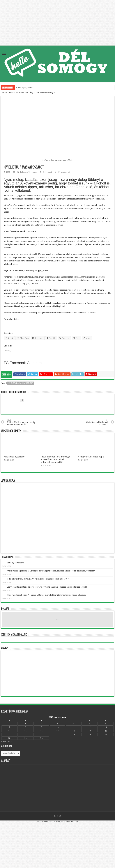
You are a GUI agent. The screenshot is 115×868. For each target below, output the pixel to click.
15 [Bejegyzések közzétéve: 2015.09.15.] (25, 731)
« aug (4, 741)
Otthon (4, 93)
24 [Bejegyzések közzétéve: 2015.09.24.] (57, 734)
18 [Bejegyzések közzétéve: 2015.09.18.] (74, 731)
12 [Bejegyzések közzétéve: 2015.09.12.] (90, 727)
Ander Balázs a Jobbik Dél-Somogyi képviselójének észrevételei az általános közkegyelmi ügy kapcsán (51, 571)
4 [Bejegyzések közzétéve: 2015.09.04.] (73, 724)
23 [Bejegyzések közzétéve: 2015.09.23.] (41, 734)
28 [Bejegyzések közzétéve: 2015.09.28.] (9, 738)
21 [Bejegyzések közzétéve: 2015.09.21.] (9, 734)
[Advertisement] (57, 673)
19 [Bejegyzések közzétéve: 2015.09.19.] (90, 731)
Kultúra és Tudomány (18, 93)
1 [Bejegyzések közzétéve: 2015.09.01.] (25, 724)
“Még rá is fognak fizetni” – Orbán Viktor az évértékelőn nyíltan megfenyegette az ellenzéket (47, 595)
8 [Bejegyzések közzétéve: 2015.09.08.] (25, 727)
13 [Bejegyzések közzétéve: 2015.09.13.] (106, 727)
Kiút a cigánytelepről (25, 88)
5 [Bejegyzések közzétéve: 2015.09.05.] (90, 724)
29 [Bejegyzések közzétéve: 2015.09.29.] (25, 738)
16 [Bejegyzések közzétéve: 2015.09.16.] (41, 731)
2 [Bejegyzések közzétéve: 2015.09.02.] (42, 724)
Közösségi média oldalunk (14, 635)
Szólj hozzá (47, 172)
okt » (10, 741)
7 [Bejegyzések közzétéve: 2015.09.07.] (9, 727)
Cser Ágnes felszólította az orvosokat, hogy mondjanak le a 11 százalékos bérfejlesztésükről (47, 587)
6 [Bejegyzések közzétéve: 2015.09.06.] (106, 724)
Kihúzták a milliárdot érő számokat (93, 422)
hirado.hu (14, 319)
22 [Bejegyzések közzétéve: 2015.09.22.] (25, 734)
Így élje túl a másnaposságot (21, 383)
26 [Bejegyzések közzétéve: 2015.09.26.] (90, 734)
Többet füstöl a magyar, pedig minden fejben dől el (22, 422)
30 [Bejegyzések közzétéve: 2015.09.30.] (41, 738)
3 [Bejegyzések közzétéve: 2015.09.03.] (57, 724)
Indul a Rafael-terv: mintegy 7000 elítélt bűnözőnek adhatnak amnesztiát (55, 459)
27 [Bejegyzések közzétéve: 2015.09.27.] (106, 734)
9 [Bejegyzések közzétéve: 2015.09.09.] (42, 727)
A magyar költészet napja (91, 457)
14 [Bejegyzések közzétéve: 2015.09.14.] (9, 731)
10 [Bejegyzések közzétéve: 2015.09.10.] (57, 727)
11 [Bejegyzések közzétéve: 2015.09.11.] (74, 727)
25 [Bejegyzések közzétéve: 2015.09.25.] (74, 734)
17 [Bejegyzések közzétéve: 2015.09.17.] (57, 731)
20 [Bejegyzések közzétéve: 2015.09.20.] (106, 731)
